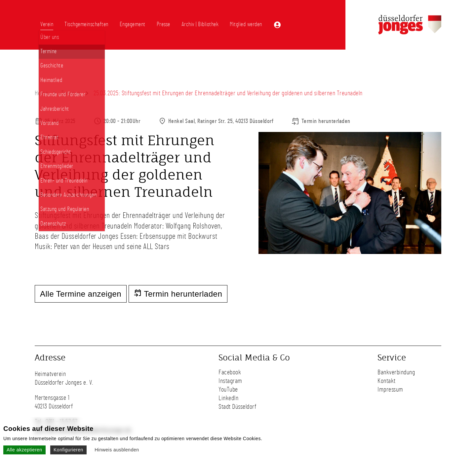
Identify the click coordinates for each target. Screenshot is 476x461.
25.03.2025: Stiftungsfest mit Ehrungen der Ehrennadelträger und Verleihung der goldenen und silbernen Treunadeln (228, 93)
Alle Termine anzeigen (81, 294)
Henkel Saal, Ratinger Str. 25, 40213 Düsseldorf (221, 121)
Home (41, 93)
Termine (71, 93)
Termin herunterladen (326, 121)
